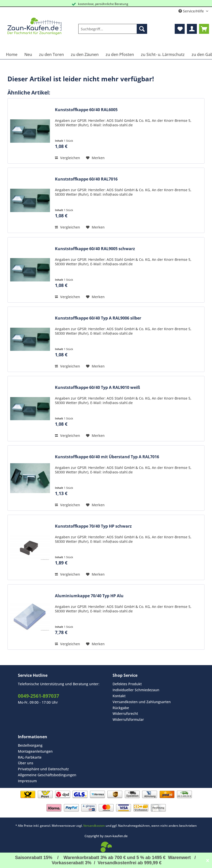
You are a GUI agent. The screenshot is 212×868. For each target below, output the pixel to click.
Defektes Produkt (127, 684)
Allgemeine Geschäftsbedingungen (47, 775)
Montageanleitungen (35, 751)
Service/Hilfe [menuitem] (192, 11)
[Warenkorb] (204, 29)
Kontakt (119, 696)
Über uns (26, 763)
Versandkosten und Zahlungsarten (142, 702)
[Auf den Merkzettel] (95, 158)
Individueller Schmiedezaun (136, 690)
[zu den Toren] (51, 54)
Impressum (27, 781)
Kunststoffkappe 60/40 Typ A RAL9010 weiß (97, 388)
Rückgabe (121, 708)
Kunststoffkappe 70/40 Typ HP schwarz (93, 526)
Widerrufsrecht (125, 713)
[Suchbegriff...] (113, 29)
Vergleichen (67, 158)
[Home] (12, 54)
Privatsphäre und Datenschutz (43, 769)
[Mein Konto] (192, 29)
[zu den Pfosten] (120, 54)
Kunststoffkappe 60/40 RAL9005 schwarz (95, 249)
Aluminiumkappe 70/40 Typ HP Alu (89, 596)
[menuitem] (113, 31)
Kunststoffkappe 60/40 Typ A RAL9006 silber (98, 318)
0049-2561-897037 (39, 696)
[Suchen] (142, 29)
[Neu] (28, 54)
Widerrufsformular (128, 719)
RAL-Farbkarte (30, 757)
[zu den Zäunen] (85, 54)
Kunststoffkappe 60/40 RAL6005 (86, 110)
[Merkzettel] (180, 29)
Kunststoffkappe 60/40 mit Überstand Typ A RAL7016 (107, 457)
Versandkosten (94, 826)
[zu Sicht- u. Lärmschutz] (163, 54)
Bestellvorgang (30, 745)
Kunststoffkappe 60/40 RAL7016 (86, 179)
